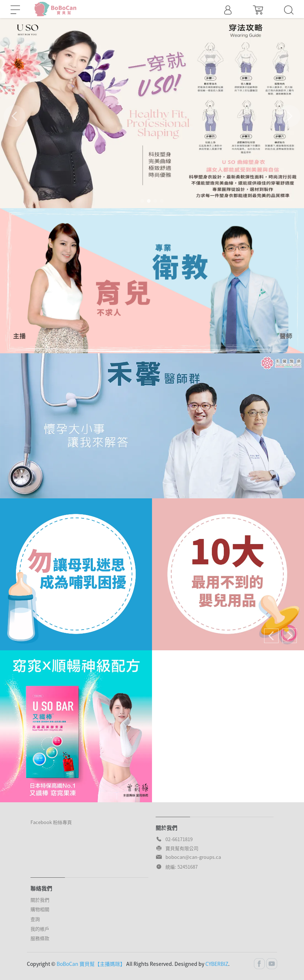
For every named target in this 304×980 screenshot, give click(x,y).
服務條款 (40, 938)
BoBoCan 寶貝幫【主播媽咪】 (91, 964)
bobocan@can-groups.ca (193, 857)
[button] (289, 116)
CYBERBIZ (217, 964)
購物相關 (40, 909)
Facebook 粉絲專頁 (51, 822)
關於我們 (40, 900)
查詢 (35, 919)
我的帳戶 (40, 929)
